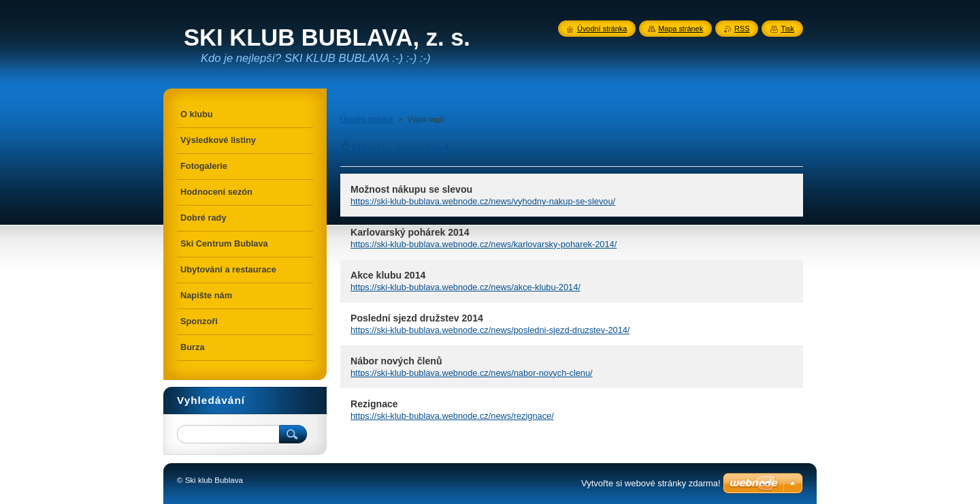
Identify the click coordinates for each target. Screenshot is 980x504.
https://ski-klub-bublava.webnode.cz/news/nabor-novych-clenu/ (472, 373)
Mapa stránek (681, 29)
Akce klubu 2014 (388, 275)
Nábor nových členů (396, 361)
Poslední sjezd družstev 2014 (417, 318)
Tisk (787, 29)
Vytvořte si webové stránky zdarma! (651, 483)
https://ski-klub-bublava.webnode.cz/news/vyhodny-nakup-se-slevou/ (483, 201)
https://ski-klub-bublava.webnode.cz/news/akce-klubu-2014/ (465, 287)
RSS (742, 29)
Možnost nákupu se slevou (411, 189)
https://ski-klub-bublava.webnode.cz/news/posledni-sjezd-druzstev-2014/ (490, 330)
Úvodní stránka (366, 119)
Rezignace (374, 404)
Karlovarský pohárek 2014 (410, 232)
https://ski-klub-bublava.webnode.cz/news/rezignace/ (452, 416)
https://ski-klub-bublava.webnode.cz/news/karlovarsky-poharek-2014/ (484, 244)
